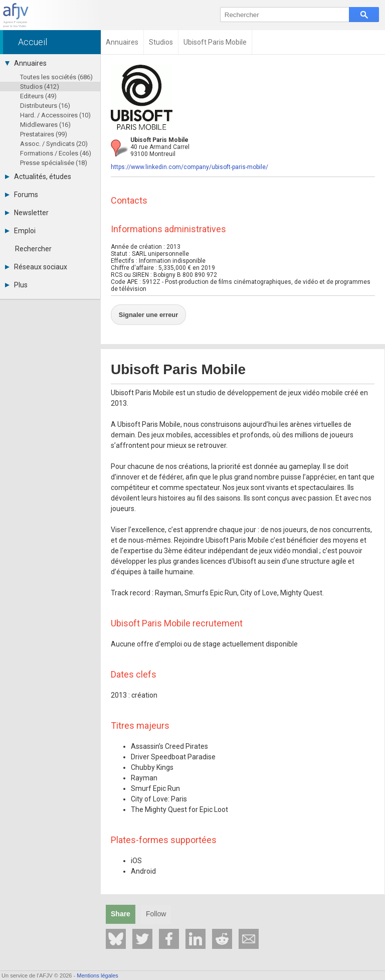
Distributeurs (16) (45, 106)
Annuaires (26, 63)
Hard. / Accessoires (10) (55, 115)
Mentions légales (98, 975)
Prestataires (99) (44, 134)
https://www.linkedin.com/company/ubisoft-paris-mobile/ (189, 167)
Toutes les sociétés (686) (56, 77)
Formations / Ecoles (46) (56, 153)
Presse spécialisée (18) (54, 163)
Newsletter (27, 213)
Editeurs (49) (38, 96)
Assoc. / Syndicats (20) (54, 144)
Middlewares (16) (45, 125)
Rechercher (33, 249)
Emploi (20, 231)
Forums (22, 195)
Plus (16, 285)
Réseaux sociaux (36, 267)
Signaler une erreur (141, 309)
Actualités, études (38, 177)
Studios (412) (40, 87)
